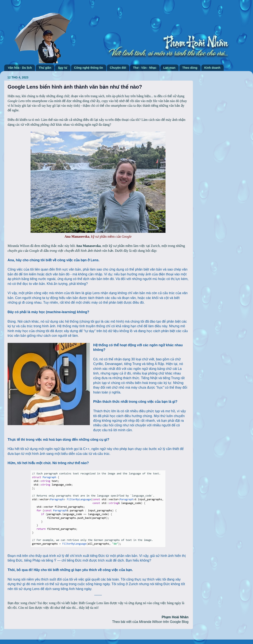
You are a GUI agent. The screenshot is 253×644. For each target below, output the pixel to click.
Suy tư (63, 68)
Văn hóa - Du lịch (20, 68)
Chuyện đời (118, 68)
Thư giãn (45, 68)
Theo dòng (190, 68)
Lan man (170, 68)
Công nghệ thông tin (88, 68)
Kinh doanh (212, 68)
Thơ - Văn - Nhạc (145, 68)
